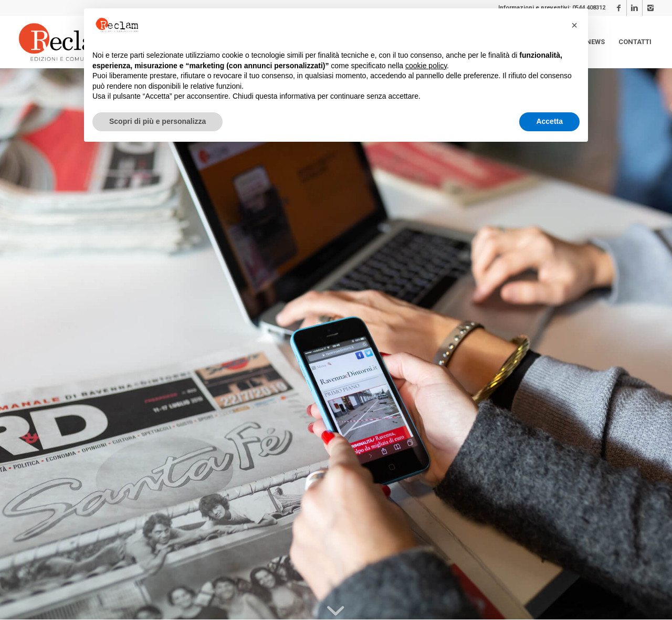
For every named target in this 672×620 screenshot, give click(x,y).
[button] (574, 25)
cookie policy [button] (426, 66)
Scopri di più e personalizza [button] (157, 121)
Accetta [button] (549, 121)
